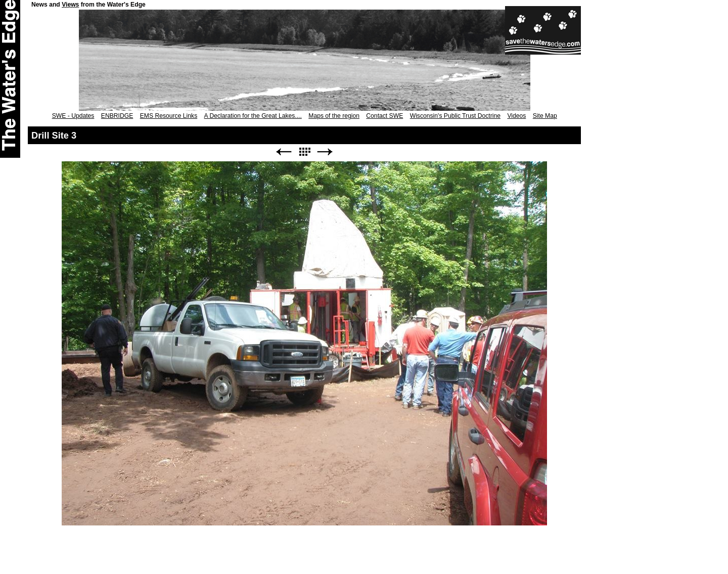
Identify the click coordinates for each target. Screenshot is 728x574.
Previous (284, 152)
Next (325, 152)
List (304, 152)
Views (70, 5)
